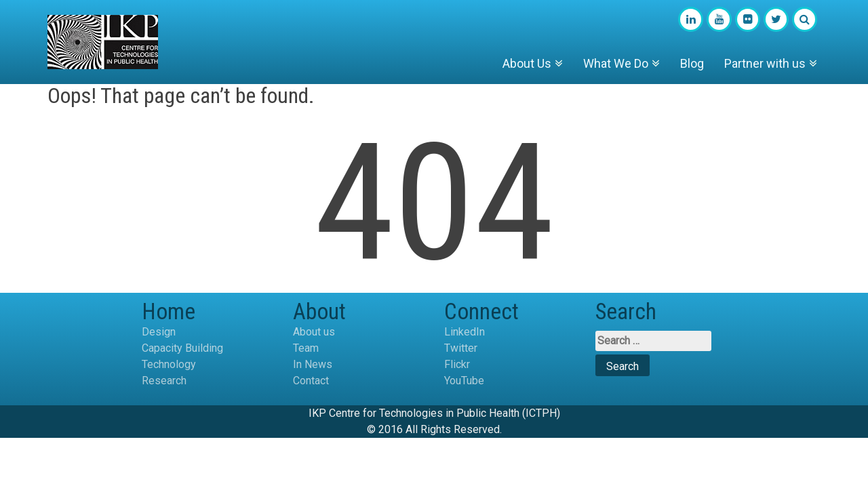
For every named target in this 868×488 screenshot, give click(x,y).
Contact (311, 381)
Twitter (461, 348)
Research (164, 381)
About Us (527, 63)
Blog (692, 63)
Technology (169, 364)
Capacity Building (182, 348)
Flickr (457, 364)
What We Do (616, 63)
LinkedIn (465, 332)
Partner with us (765, 63)
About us (314, 332)
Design (159, 332)
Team (306, 348)
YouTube (464, 381)
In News (313, 364)
